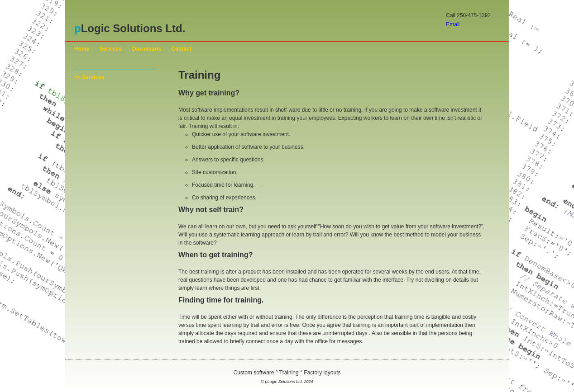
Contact (181, 49)
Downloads (147, 49)
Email (453, 24)
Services (111, 49)
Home (82, 49)
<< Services (89, 77)
